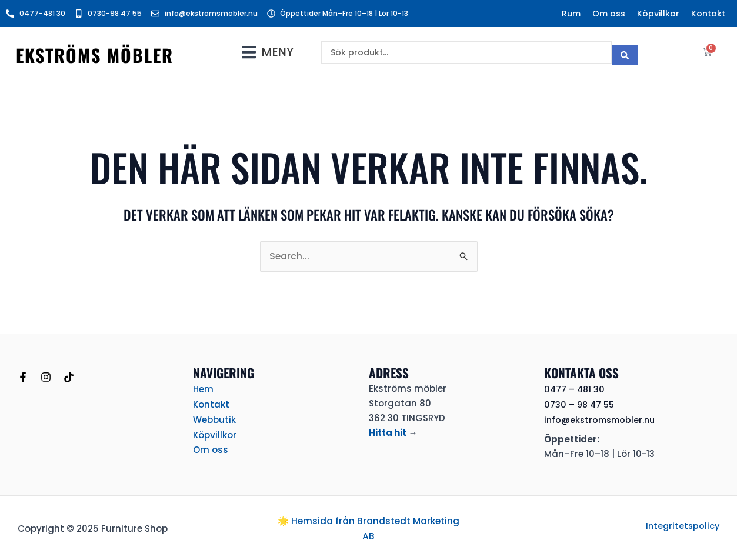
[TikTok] (69, 376)
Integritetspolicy (681, 525)
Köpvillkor (658, 14)
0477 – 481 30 (575, 389)
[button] (268, 52)
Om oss (609, 14)
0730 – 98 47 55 (581, 404)
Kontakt (708, 14)
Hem (203, 389)
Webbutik (214, 418)
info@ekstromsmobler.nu (602, 419)
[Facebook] (23, 376)
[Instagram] (46, 376)
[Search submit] (625, 52)
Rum (571, 14)
